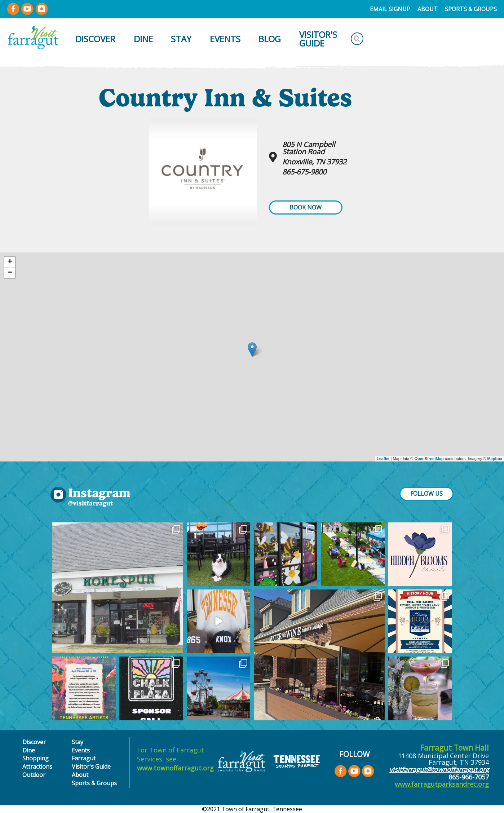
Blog (270, 39)
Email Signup (390, 9)
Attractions (37, 766)
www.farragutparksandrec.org (442, 784)
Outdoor (34, 775)
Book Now (306, 207)
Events (225, 39)
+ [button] (10, 262)
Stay (181, 39)
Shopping (36, 758)
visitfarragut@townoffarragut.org (439, 769)
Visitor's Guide (318, 39)
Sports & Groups (471, 9)
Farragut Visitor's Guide (91, 762)
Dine (143, 39)
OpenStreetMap (429, 459)
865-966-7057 (469, 777)
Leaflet (383, 459)
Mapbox (495, 459)
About (428, 9)
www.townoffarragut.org (175, 768)
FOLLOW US (426, 494)
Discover (95, 39)
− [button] (10, 273)
